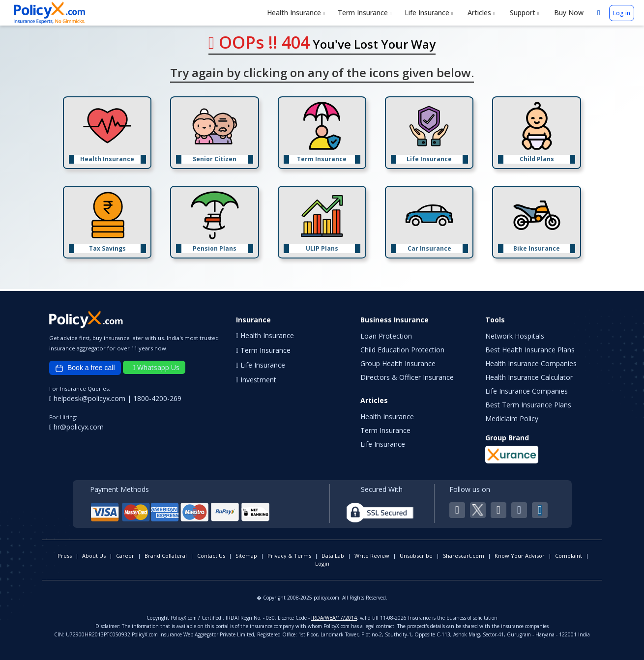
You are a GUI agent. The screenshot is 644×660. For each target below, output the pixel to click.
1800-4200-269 (157, 398)
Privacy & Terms (289, 556)
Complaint (569, 556)
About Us (94, 556)
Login (322, 563)
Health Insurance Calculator (529, 377)
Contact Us (211, 556)
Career (125, 556)
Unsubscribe (416, 556)
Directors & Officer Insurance (407, 377)
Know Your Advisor (520, 556)
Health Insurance (296, 13)
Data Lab (333, 556)
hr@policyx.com (76, 427)
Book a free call (85, 368)
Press (65, 556)
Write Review (372, 556)
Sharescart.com (464, 556)
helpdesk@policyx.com (88, 398)
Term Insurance (365, 13)
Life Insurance (429, 13)
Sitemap (246, 556)
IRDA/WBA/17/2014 (334, 618)
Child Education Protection (402, 350)
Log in (622, 13)
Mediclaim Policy (512, 418)
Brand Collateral (166, 556)
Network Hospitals (515, 336)
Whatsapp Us (156, 367)
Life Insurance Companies (527, 391)
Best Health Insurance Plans (530, 350)
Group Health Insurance (398, 363)
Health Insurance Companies (531, 363)
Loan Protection (386, 336)
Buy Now (568, 13)
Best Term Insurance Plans (528, 405)
